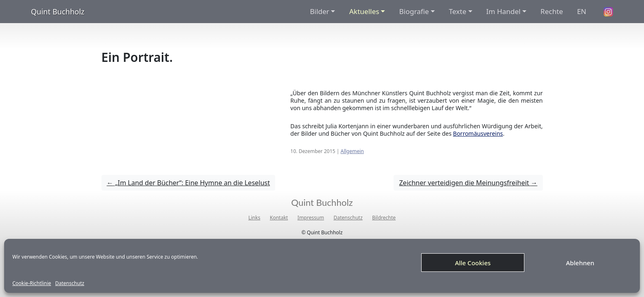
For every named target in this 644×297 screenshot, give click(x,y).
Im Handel (504, 11)
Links (254, 218)
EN (582, 11)
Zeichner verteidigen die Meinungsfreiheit (468, 183)
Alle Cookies (473, 263)
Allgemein (352, 151)
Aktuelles (364, 11)
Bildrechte (384, 218)
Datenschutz (70, 283)
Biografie (414, 11)
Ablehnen (580, 263)
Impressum (311, 218)
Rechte (552, 11)
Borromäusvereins (478, 133)
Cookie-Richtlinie (32, 283)
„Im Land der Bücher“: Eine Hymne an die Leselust (189, 183)
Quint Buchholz (58, 12)
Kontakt (279, 218)
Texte (458, 11)
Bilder (320, 11)
